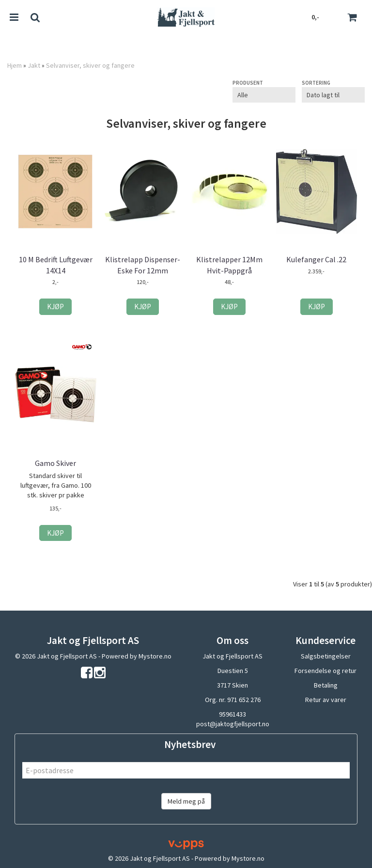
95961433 (232, 714)
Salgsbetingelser (326, 656)
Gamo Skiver (55, 463)
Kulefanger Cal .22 (316, 259)
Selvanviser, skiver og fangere (90, 65)
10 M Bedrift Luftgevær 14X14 (56, 265)
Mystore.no (155, 656)
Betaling (326, 685)
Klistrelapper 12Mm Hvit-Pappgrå (229, 265)
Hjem (15, 65)
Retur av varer (326, 700)
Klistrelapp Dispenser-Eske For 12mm (143, 265)
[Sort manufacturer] (264, 95)
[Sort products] (333, 95)
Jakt (34, 65)
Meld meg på (186, 801)
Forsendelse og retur (325, 671)
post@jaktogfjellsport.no (233, 724)
